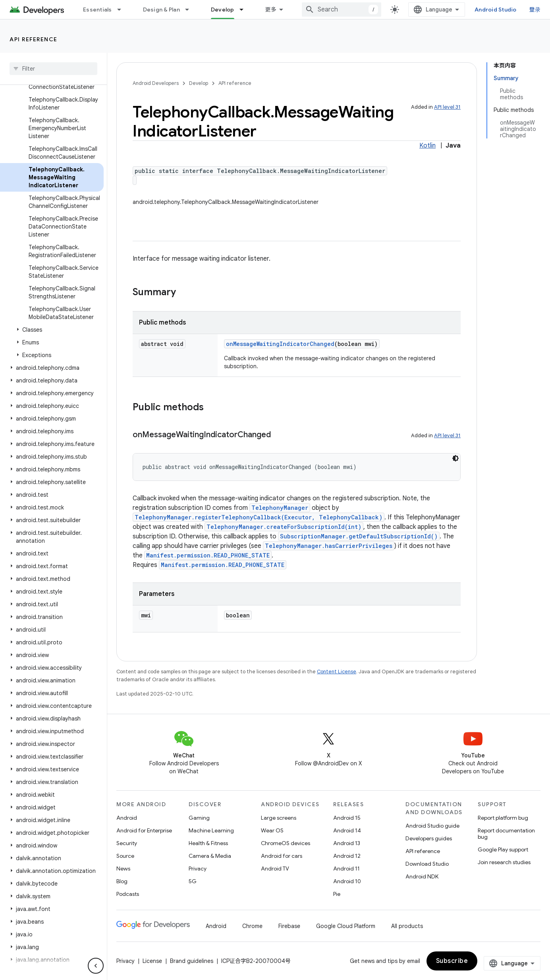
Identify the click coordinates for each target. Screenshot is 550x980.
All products (407, 926)
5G (193, 881)
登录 (535, 10)
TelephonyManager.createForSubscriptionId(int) (284, 527)
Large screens (279, 818)
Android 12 (347, 856)
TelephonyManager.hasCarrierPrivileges (329, 546)
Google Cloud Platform (346, 926)
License (152, 961)
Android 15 (347, 818)
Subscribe (452, 961)
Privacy (198, 869)
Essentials (97, 10)
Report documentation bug (506, 834)
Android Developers (156, 83)
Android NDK (422, 876)
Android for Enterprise (144, 830)
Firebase (289, 926)
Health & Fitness (208, 843)
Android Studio (496, 10)
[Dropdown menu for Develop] (245, 10)
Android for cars (282, 856)
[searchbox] (53, 69)
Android (127, 818)
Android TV (275, 869)
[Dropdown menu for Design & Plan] (191, 10)
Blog (122, 881)
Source (125, 856)
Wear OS (272, 830)
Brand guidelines (192, 961)
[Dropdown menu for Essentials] (123, 10)
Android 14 (347, 830)
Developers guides (429, 838)
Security (127, 843)
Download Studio (427, 864)
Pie (337, 894)
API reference (34, 39)
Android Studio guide (432, 826)
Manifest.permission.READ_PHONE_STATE (208, 555)
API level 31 (447, 107)
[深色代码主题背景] (455, 458)
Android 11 (346, 869)
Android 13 (347, 843)
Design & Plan (161, 10)
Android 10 (347, 881)
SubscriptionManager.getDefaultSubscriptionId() (359, 536)
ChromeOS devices (286, 843)
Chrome (252, 926)
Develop (199, 83)
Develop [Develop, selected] (223, 10)
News (123, 869)
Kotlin (427, 146)
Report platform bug (503, 818)
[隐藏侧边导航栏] (96, 966)
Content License (337, 672)
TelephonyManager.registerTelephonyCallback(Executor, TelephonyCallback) (259, 517)
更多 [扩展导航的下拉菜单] (271, 10)
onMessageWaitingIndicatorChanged (280, 344)
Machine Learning (211, 830)
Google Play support (503, 849)
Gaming (199, 818)
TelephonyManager (280, 508)
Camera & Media (210, 856)
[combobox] (342, 10)
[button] (52, 330)
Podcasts (128, 894)
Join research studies (504, 862)
